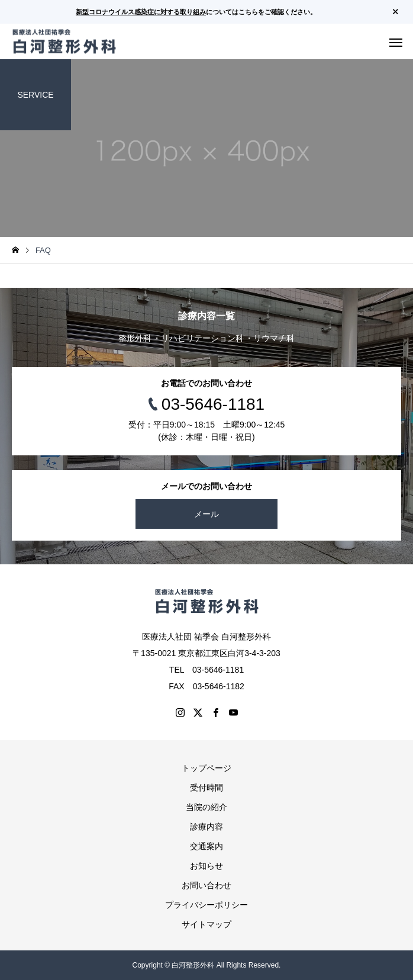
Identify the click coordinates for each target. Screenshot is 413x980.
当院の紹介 (206, 807)
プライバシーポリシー (206, 905)
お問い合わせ (206, 885)
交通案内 (206, 846)
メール (206, 514)
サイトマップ (206, 924)
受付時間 (206, 788)
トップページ (206, 768)
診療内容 (206, 827)
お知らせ (206, 866)
